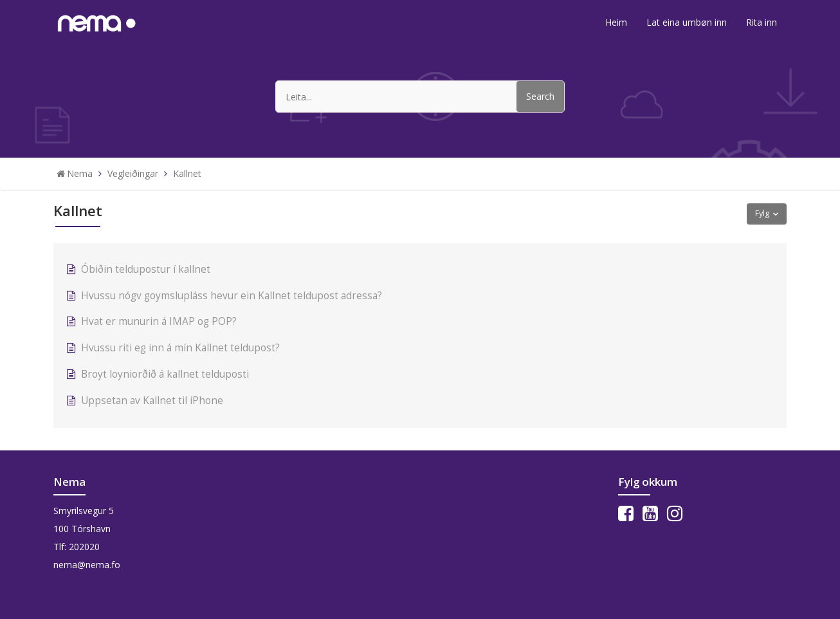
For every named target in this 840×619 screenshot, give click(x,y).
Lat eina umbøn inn (687, 22)
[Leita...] (420, 97)
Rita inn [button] (762, 22)
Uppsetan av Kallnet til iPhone (153, 401)
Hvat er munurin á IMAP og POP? (159, 321)
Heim (616, 22)
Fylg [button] (762, 213)
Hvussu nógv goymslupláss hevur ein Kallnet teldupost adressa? (232, 296)
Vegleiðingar (133, 173)
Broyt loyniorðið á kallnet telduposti (165, 374)
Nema (80, 173)
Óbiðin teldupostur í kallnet (146, 269)
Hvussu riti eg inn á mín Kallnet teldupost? (180, 348)
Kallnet (187, 173)
